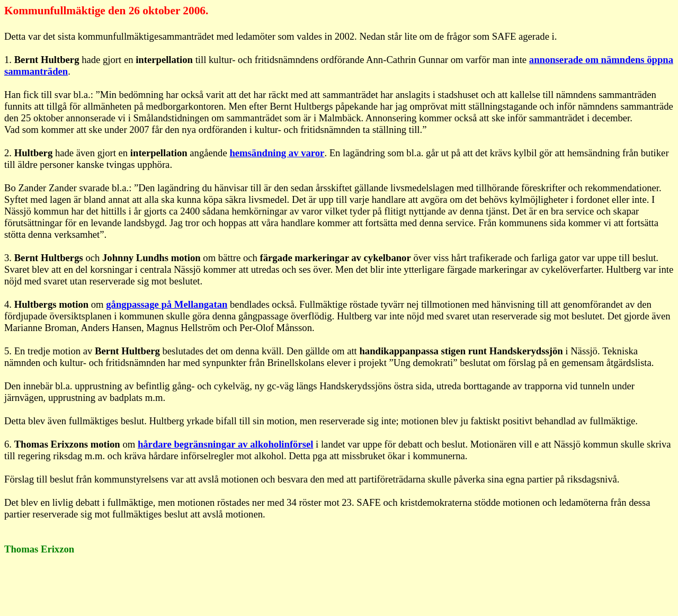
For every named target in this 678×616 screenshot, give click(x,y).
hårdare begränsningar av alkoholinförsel (226, 444)
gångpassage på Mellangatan (167, 304)
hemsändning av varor (277, 153)
